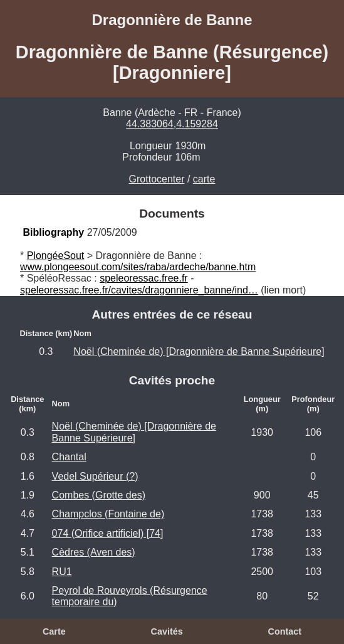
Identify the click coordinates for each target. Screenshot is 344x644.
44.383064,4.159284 (172, 124)
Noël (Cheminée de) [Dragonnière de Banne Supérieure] (199, 351)
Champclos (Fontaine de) (108, 514)
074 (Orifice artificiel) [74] (108, 533)
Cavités (166, 631)
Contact (284, 631)
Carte (54, 631)
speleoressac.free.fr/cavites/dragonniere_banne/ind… (139, 290)
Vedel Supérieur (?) (95, 476)
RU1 (62, 572)
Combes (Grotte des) (99, 495)
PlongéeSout (56, 256)
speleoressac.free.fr (144, 278)
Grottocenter (157, 179)
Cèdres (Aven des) (94, 552)
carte (204, 179)
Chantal (69, 457)
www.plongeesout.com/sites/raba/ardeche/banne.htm (138, 267)
